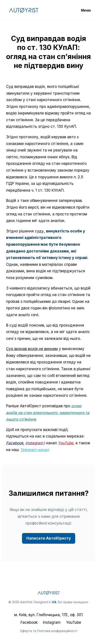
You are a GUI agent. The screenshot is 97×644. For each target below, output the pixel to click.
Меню (86, 10)
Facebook (15, 443)
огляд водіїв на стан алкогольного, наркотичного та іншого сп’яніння (48, 413)
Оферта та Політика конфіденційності (49, 631)
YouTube (74, 622)
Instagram (35, 443)
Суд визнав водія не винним (32, 349)
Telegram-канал (34, 450)
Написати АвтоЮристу (49, 538)
